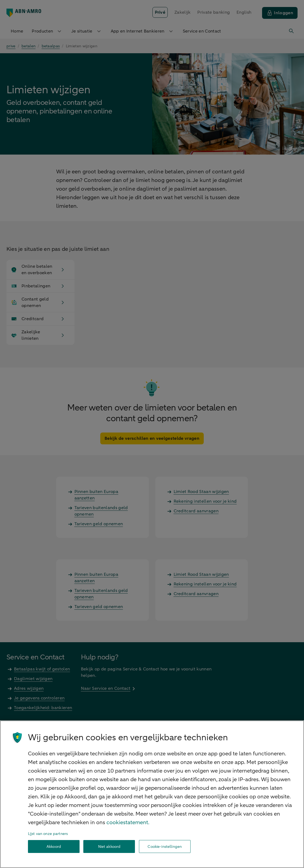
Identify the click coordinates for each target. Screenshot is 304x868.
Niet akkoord (109, 847)
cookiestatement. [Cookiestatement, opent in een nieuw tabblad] (128, 822)
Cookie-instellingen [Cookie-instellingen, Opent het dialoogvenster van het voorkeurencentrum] (165, 847)
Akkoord (54, 847)
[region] (152, 794)
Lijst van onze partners (48, 834)
